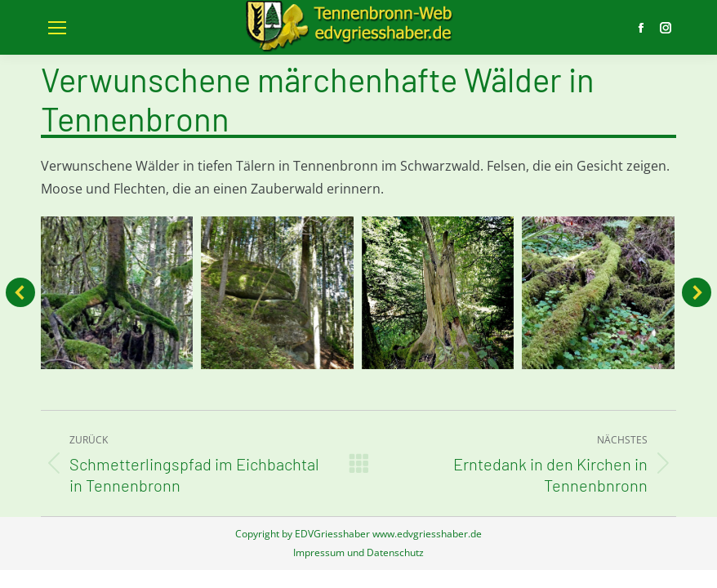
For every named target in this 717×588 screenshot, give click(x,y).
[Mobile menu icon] (57, 28)
